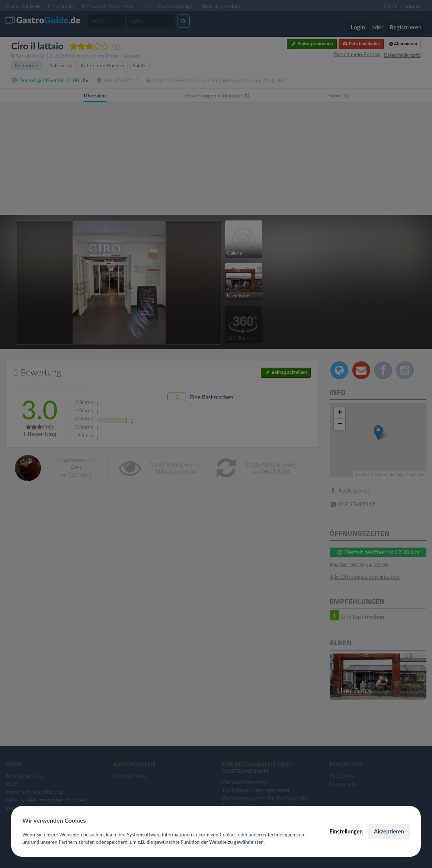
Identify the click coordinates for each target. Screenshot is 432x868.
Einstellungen (346, 831)
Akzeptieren (389, 831)
